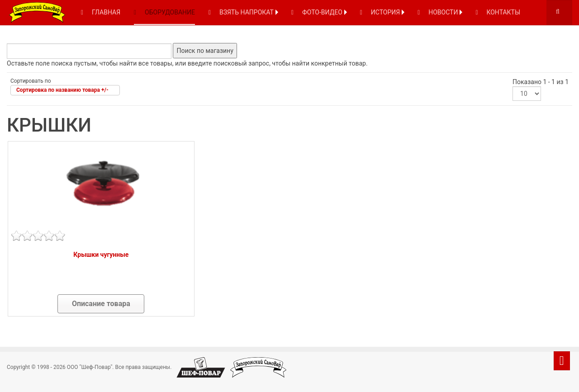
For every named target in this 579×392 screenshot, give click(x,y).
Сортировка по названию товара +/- (62, 90)
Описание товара (101, 304)
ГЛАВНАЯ (101, 12)
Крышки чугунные (101, 255)
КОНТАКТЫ (498, 12)
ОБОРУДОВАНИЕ (164, 12)
